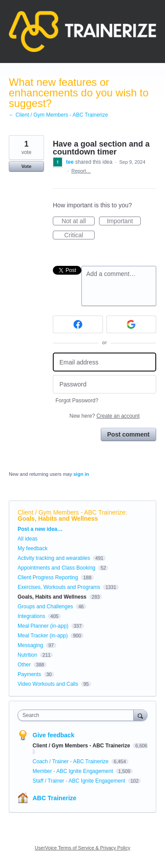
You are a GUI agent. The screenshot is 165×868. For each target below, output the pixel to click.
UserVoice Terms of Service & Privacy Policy (82, 848)
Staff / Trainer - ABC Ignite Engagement (80, 781)
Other (24, 665)
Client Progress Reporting (48, 577)
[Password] (104, 384)
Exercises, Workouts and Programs (60, 587)
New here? (104, 416)
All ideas (27, 539)
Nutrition (27, 655)
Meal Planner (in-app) (43, 626)
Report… (81, 171)
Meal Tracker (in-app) (43, 636)
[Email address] (104, 362)
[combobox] (78, 715)
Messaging (30, 645)
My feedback (33, 548)
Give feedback (53, 735)
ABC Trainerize (55, 798)
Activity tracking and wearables (54, 558)
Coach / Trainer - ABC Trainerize (71, 761)
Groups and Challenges (45, 607)
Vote (26, 166)
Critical (79, 235)
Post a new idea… (40, 529)
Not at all (78, 221)
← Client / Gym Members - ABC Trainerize (58, 115)
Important (124, 221)
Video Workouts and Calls (48, 684)
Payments (29, 674)
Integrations (31, 616)
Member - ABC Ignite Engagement (73, 771)
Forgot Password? (77, 401)
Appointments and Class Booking (57, 568)
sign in (81, 474)
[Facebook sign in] (78, 324)
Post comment (128, 434)
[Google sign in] (132, 324)
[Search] (140, 715)
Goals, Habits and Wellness (58, 519)
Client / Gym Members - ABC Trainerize (71, 512)
